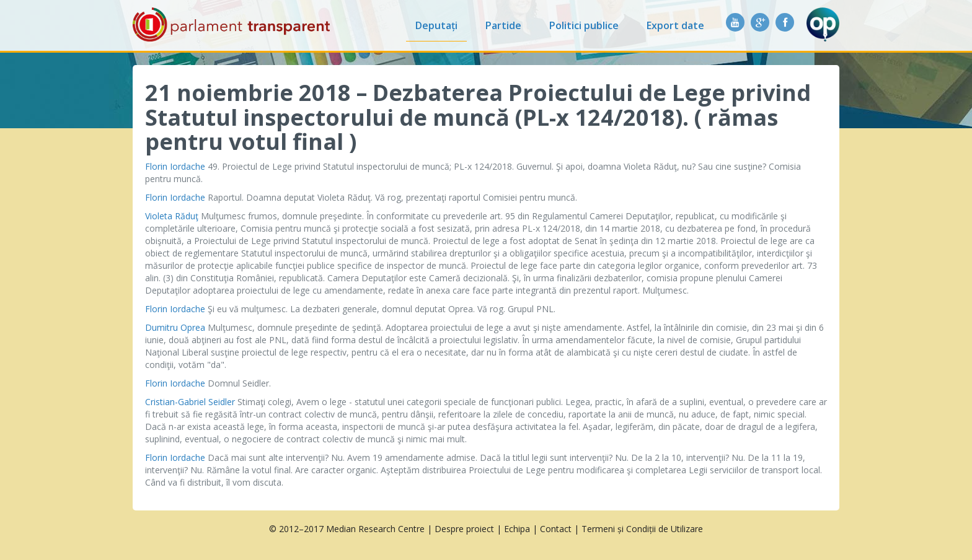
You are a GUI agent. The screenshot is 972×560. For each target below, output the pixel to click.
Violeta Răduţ (172, 216)
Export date (675, 25)
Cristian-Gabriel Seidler (190, 402)
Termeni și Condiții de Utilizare (642, 529)
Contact (556, 529)
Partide (503, 25)
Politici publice (584, 25)
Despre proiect (464, 529)
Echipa (517, 529)
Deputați (436, 25)
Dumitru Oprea (175, 327)
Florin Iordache (175, 166)
